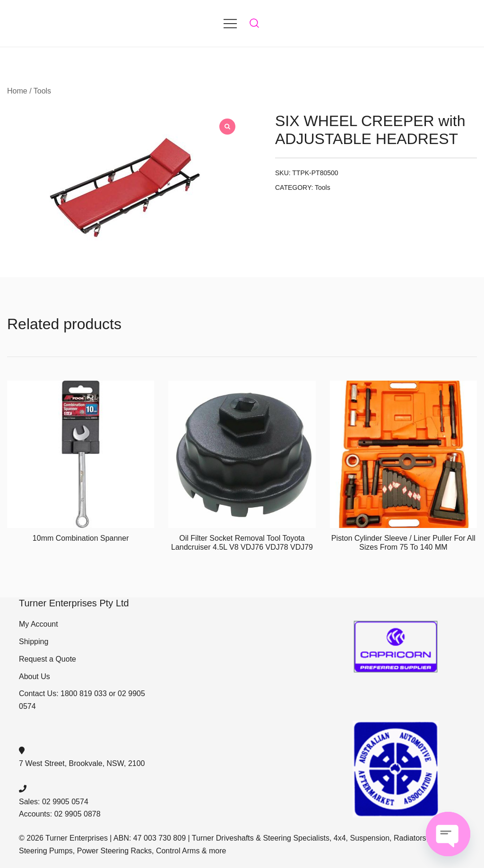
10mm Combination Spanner (81, 538)
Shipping (34, 642)
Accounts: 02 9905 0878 (60, 814)
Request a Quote (48, 659)
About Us (35, 677)
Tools (42, 91)
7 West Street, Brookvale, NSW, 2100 (82, 763)
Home (17, 91)
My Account (39, 624)
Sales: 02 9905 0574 (54, 802)
